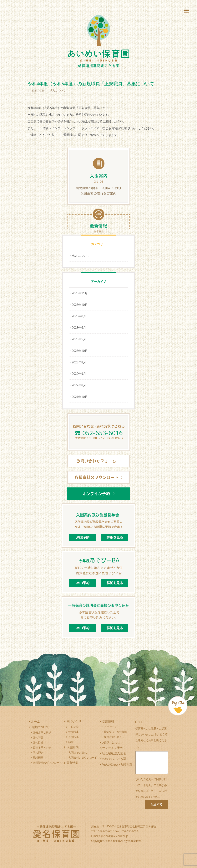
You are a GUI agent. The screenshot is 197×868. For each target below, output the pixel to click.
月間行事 (73, 737)
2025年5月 (79, 339)
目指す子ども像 (42, 748)
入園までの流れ (77, 753)
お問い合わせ (111, 742)
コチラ (155, 791)
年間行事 (73, 732)
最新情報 (73, 763)
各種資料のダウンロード (47, 763)
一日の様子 (75, 727)
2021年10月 (80, 397)
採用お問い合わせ (114, 737)
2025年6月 (79, 328)
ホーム (36, 721)
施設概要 (38, 758)
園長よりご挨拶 (42, 732)
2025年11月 (80, 293)
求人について (81, 256)
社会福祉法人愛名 (114, 753)
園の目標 (38, 742)
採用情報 (108, 721)
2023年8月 (79, 362)
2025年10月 (80, 305)
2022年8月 (79, 385)
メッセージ (110, 727)
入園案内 (73, 747)
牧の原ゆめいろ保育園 (117, 764)
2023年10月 (80, 351)
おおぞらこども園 (114, 759)
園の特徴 (38, 737)
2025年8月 (79, 316)
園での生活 (74, 721)
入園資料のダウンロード (83, 758)
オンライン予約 (113, 748)
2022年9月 (79, 374)
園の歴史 (38, 753)
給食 (71, 742)
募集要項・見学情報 (116, 732)
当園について (40, 727)
